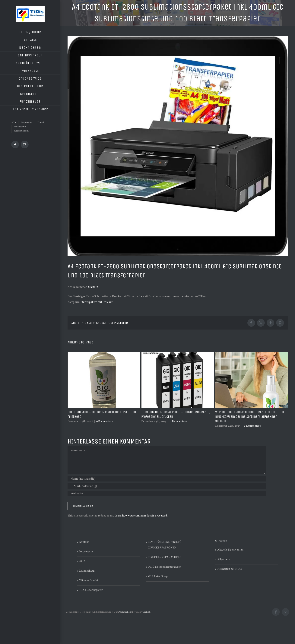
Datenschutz (87, 571)
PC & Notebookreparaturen (165, 567)
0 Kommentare (105, 421)
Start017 (93, 287)
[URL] (167, 493)
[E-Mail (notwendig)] (167, 486)
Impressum (86, 552)
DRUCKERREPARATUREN (165, 557)
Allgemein (224, 559)
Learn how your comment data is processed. (141, 516)
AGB (82, 561)
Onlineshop (125, 612)
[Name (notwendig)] (167, 479)
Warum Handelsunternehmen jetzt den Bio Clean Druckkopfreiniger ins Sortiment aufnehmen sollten (250, 417)
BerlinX (147, 612)
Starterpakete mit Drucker (97, 302)
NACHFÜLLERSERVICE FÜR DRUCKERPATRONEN (166, 545)
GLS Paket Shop (158, 577)
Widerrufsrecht (89, 581)
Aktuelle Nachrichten (230, 550)
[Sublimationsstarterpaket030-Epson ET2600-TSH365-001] (178, 146)
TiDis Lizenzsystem (91, 590)
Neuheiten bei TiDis (229, 569)
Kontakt (84, 542)
